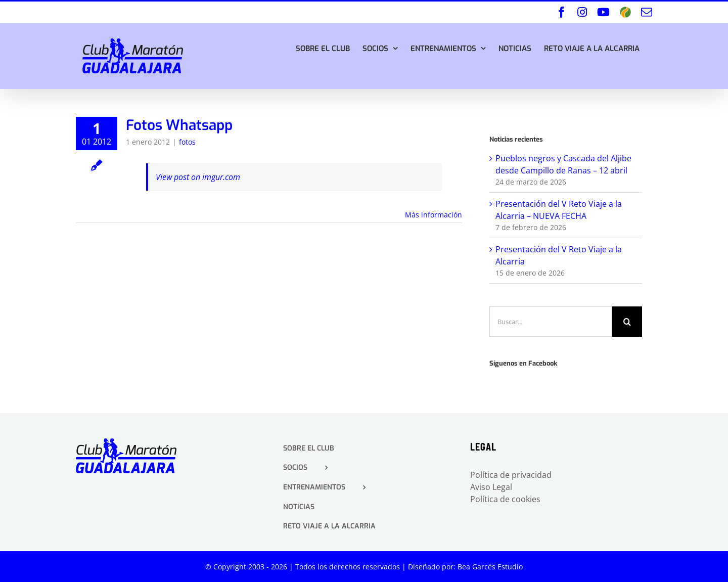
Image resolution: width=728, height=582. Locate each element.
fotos (187, 142)
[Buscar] (627, 322)
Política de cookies (505, 499)
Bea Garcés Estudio (490, 567)
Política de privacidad (511, 475)
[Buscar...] (551, 322)
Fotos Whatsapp (179, 125)
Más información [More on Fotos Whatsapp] (434, 215)
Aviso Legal (491, 487)
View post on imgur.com (198, 177)
